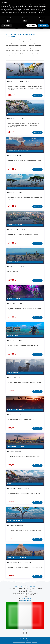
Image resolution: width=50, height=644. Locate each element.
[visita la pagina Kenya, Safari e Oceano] (25, 515)
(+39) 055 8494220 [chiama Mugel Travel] (26, 599)
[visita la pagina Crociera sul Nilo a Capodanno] (25, 552)
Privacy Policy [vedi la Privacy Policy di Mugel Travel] (28, 642)
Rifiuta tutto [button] (32, 26)
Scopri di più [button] (7, 26)
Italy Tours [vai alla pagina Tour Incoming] (25, 630)
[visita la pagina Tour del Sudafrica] (25, 182)
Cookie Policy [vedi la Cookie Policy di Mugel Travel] (35, 642)
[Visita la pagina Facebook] (24, 632)
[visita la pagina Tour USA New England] (25, 219)
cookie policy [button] (15, 8)
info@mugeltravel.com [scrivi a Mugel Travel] (26, 601)
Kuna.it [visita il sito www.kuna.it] (30, 640)
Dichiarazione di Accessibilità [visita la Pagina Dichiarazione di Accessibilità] (19, 642)
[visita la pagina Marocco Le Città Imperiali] (25, 404)
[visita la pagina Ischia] (25, 108)
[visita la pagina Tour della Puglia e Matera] (25, 71)
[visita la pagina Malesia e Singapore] (25, 293)
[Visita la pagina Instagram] (26, 632)
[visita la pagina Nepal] (25, 478)
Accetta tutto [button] (43, 26)
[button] (48, 2)
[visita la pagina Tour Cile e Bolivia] (25, 367)
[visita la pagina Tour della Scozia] (25, 256)
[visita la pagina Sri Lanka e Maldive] (25, 330)
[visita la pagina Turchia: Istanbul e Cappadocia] (25, 441)
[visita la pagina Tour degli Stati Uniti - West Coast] (25, 145)
